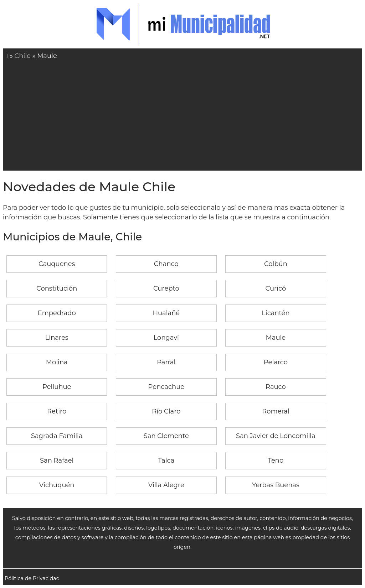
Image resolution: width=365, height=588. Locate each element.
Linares (57, 338)
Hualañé (166, 313)
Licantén (276, 313)
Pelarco (276, 362)
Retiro (57, 411)
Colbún (276, 264)
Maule (276, 338)
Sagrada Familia (57, 436)
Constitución (57, 288)
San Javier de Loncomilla (276, 436)
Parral (166, 362)
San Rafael (57, 460)
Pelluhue (57, 387)
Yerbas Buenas (276, 485)
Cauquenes (57, 264)
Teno (276, 460)
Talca (166, 460)
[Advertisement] (184, 114)
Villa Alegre (166, 485)
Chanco (166, 264)
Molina (57, 362)
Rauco (276, 387)
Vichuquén (57, 485)
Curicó (276, 288)
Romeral (276, 411)
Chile (23, 56)
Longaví (166, 338)
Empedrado (57, 313)
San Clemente (166, 436)
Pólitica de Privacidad (32, 578)
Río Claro (166, 411)
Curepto (166, 288)
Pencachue (166, 387)
